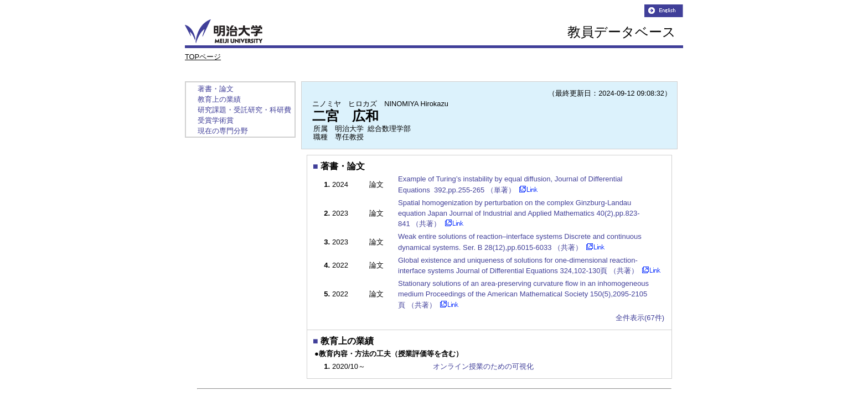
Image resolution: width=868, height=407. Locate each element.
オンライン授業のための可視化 (483, 366)
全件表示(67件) (640, 318)
